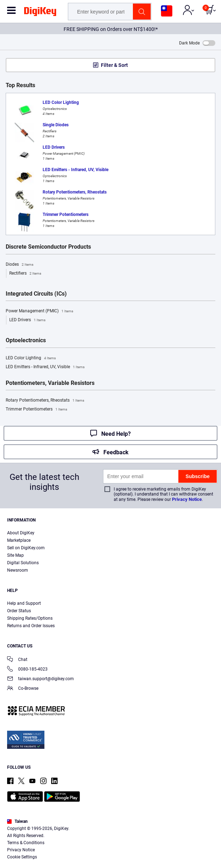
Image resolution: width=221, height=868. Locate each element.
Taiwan (17, 821)
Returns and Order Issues (31, 626)
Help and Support (24, 603)
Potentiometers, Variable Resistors (50, 383)
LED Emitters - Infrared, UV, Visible (45, 367)
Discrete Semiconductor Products (48, 247)
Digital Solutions (23, 563)
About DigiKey (21, 533)
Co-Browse (23, 689)
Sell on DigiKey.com (26, 548)
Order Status (19, 611)
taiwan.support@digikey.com (41, 679)
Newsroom (18, 570)
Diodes (20, 265)
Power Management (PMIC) (39, 311)
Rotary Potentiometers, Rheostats (45, 401)
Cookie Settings (22, 857)
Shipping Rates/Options (30, 618)
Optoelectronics (26, 340)
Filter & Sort (114, 65)
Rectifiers (25, 274)
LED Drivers (27, 320)
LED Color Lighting (31, 358)
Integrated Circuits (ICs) (36, 294)
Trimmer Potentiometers (36, 409)
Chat (17, 660)
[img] (40, 13)
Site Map (15, 555)
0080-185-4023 (27, 670)
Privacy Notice (187, 499)
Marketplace (19, 540)
